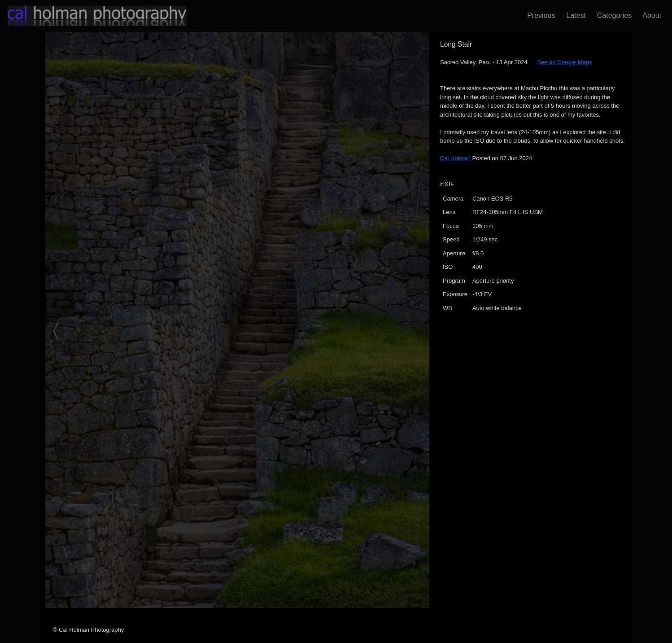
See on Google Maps (564, 62)
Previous (539, 15)
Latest (574, 15)
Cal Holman (455, 158)
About (650, 15)
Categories (612, 15)
